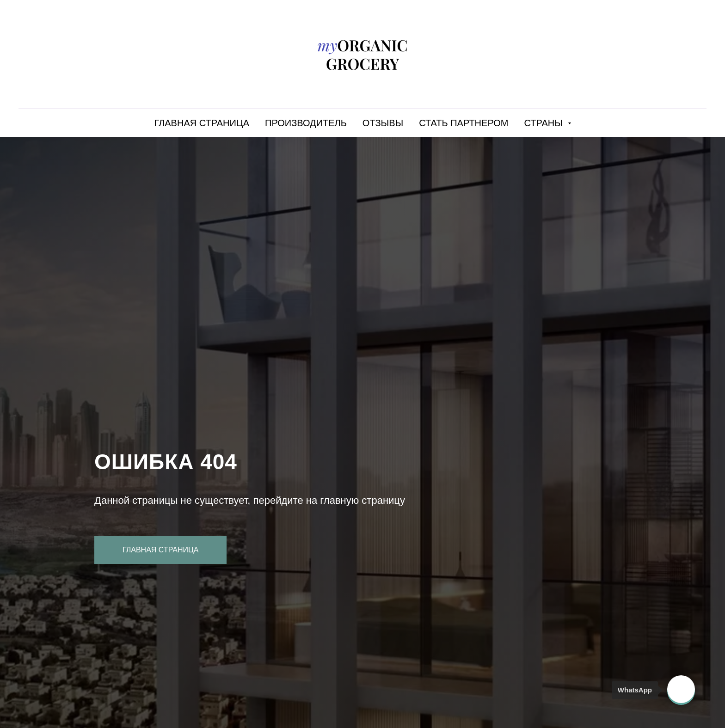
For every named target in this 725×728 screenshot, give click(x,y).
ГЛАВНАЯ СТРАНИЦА (202, 123)
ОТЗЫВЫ (383, 123)
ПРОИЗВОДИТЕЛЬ (306, 123)
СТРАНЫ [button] (545, 123)
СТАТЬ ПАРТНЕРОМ (464, 123)
